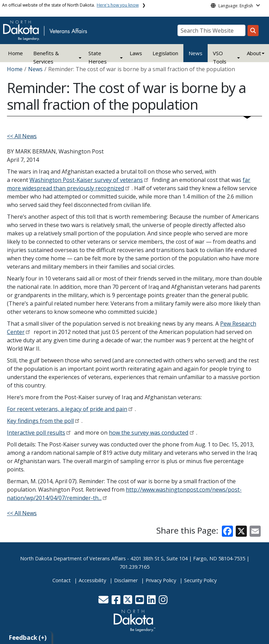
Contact (62, 580)
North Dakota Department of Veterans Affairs (73, 558)
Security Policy (200, 580)
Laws (136, 53)
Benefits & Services (46, 57)
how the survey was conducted (149, 433)
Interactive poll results (36, 433)
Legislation (165, 53)
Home (15, 53)
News (196, 53)
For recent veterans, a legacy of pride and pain (67, 409)
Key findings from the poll (40, 421)
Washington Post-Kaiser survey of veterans (86, 180)
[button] (104, 601)
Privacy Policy (161, 580)
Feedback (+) (28, 638)
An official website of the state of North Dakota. (70, 5)
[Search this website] (253, 31)
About (254, 53)
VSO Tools (220, 57)
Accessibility (92, 580)
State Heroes (98, 57)
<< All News (22, 136)
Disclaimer (126, 580)
